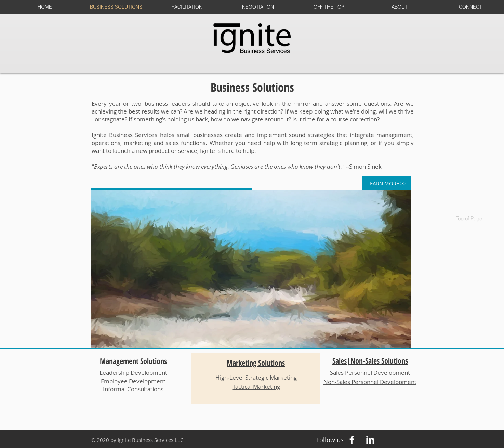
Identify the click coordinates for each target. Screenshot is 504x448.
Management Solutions (133, 361)
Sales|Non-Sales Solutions (370, 360)
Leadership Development (133, 373)
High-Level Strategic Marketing (256, 377)
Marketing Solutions (256, 363)
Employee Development (133, 381)
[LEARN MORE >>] (387, 183)
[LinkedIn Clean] (370, 440)
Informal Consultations (133, 389)
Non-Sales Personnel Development (370, 382)
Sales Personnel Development (370, 373)
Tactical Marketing (256, 387)
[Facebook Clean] (352, 440)
